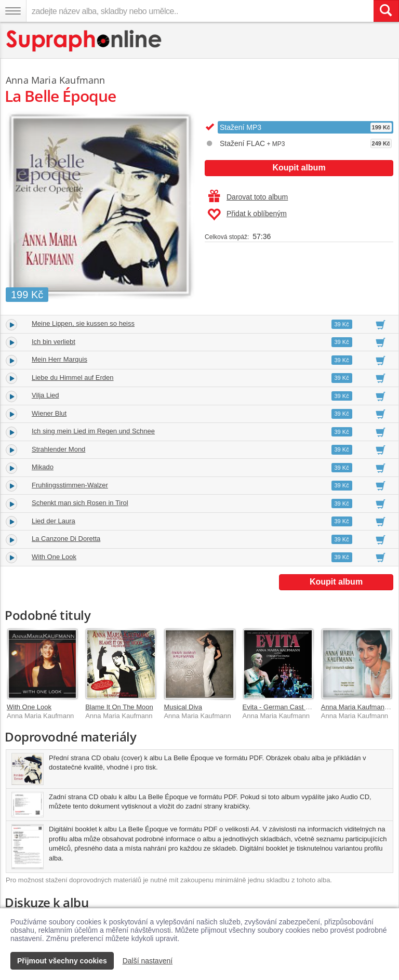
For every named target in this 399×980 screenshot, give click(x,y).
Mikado (43, 467)
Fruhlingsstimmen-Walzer (70, 485)
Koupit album (299, 168)
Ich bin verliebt (54, 342)
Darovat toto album (248, 197)
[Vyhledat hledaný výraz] (386, 11)
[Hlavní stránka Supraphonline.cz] (84, 41)
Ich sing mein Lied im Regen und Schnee (93, 431)
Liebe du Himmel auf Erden (73, 378)
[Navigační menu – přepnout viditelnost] (13, 11)
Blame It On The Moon (119, 707)
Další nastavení (148, 961)
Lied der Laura (54, 521)
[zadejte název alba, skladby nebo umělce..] (200, 11)
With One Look (54, 557)
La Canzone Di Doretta (66, 539)
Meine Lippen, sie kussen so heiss (83, 323)
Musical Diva (183, 707)
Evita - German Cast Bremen (286, 707)
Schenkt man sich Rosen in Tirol (80, 503)
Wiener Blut (49, 413)
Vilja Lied (45, 395)
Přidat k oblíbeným (247, 215)
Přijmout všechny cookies (62, 961)
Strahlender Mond (58, 449)
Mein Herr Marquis (59, 359)
